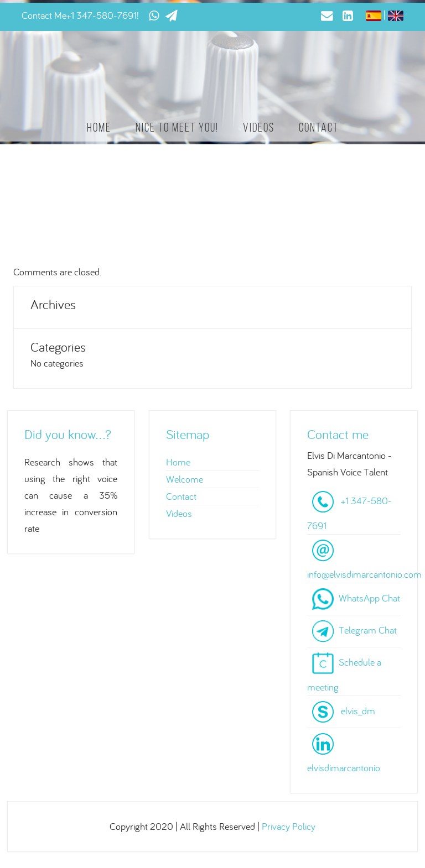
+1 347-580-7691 (102, 15)
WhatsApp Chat (369, 598)
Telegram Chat (368, 630)
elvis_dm (358, 711)
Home (99, 127)
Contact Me (44, 15)
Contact (319, 127)
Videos (259, 127)
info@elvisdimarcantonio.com (364, 574)
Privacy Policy (289, 826)
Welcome (185, 479)
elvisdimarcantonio (344, 768)
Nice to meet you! (177, 127)
